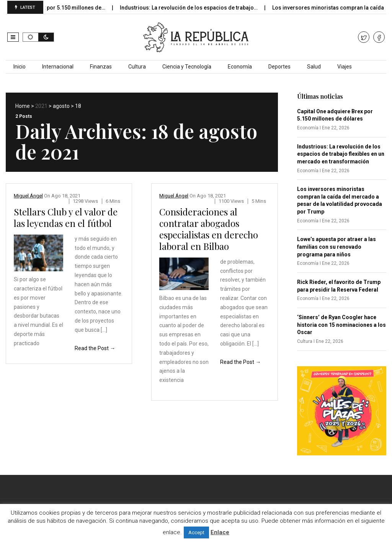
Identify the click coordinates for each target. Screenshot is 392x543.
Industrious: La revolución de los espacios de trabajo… (197, 8)
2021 (41, 106)
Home (23, 106)
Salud (314, 67)
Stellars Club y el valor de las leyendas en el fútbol (66, 217)
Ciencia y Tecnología (187, 67)
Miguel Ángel (28, 196)
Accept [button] (196, 532)
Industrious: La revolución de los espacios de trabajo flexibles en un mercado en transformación (341, 154)
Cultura (137, 67)
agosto (61, 106)
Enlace (220, 532)
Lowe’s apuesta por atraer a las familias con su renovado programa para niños (336, 247)
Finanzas (101, 67)
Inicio (20, 67)
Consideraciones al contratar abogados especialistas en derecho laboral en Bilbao (209, 229)
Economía (240, 67)
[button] (13, 37)
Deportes (279, 67)
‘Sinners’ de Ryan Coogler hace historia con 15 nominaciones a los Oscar (341, 325)
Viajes (345, 67)
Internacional (58, 67)
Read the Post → (95, 348)
